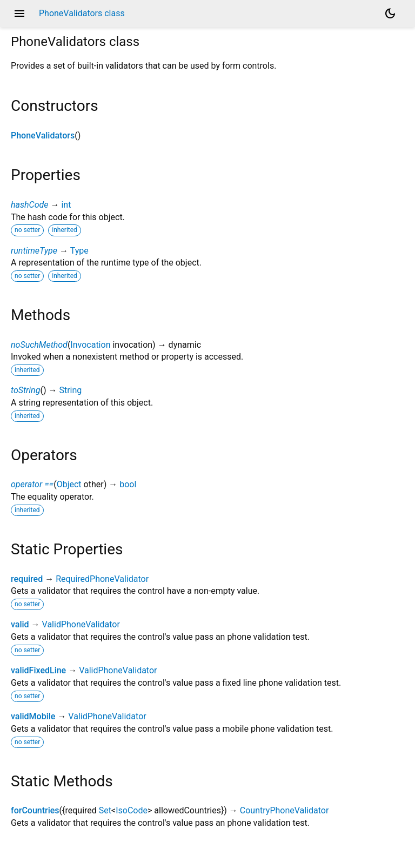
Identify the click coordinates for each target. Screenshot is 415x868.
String (70, 390)
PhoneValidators (43, 135)
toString (25, 390)
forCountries (35, 810)
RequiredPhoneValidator (102, 579)
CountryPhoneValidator (285, 810)
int (66, 205)
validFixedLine (38, 670)
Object (69, 484)
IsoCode (132, 810)
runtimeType (34, 251)
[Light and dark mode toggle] (390, 14)
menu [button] (19, 14)
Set (105, 810)
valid (20, 624)
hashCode (29, 205)
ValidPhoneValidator (81, 624)
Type (79, 251)
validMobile (33, 716)
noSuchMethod (39, 345)
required (27, 579)
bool (128, 484)
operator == (32, 484)
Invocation (90, 345)
